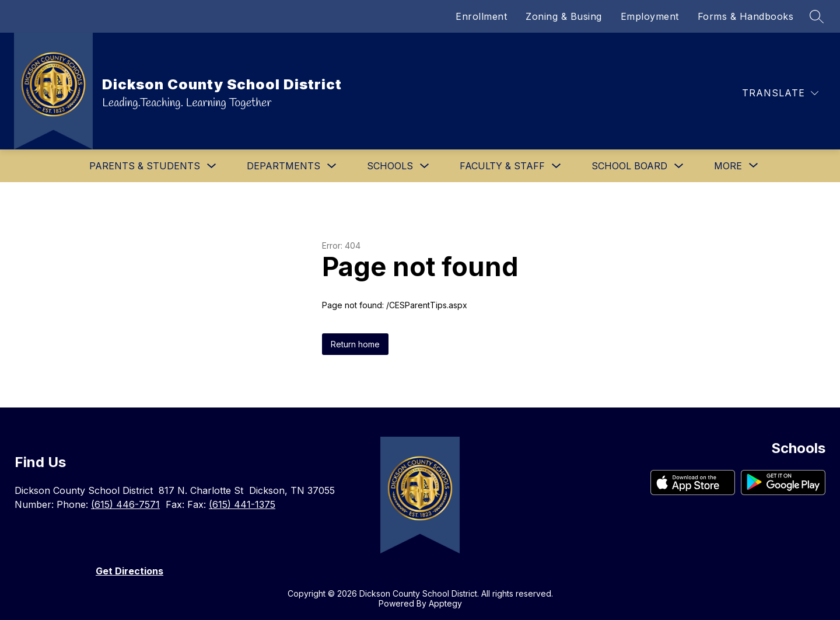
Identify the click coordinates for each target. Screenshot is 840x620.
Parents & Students (145, 166)
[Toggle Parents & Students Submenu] (212, 166)
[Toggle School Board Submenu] (679, 166)
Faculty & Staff (502, 166)
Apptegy (445, 603)
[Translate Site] (780, 93)
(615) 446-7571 (125, 504)
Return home (355, 344)
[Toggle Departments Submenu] (332, 166)
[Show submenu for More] (728, 166)
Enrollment (481, 16)
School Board (629, 166)
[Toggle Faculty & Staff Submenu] (556, 166)
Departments (283, 166)
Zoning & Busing (564, 16)
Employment (650, 16)
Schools (390, 166)
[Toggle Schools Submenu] (425, 166)
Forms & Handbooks (746, 16)
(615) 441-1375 (242, 504)
